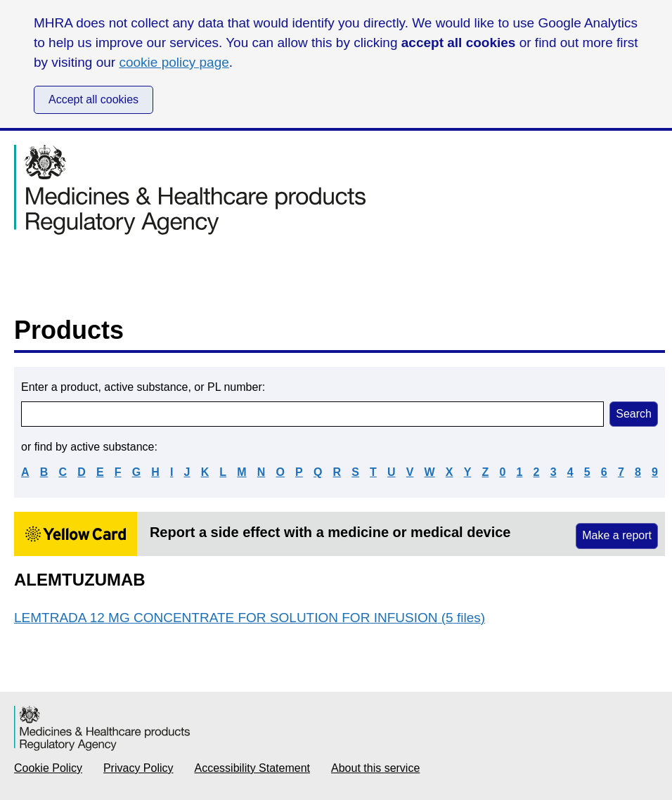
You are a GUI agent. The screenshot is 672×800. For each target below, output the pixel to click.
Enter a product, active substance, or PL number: (143, 387)
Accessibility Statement (253, 768)
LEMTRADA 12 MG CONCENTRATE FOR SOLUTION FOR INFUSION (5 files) (250, 618)
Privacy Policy (138, 768)
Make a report (617, 535)
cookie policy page (174, 62)
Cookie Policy (48, 768)
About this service (375, 768)
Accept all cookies (93, 99)
